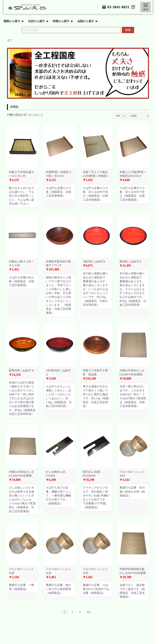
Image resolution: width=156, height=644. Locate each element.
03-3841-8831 (118, 7)
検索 (128, 30)
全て (10, 40)
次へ (89, 612)
